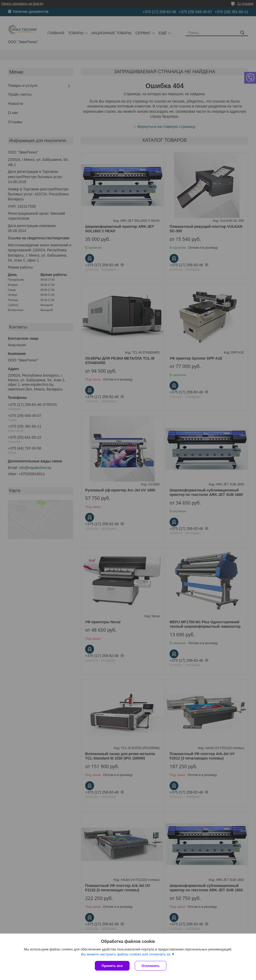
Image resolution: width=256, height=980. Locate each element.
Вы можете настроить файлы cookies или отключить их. (126, 954)
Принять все (112, 966)
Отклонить (151, 966)
